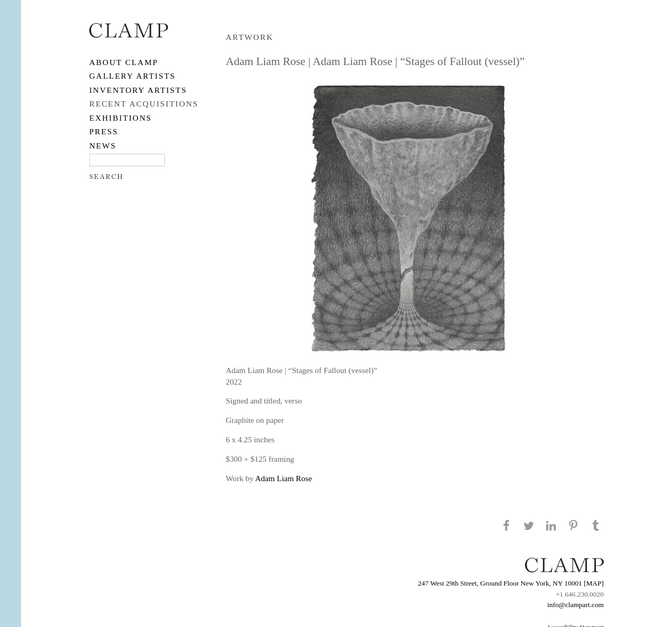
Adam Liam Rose (283, 478)
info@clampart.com (575, 605)
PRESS (104, 131)
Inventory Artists (138, 90)
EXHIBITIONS (120, 118)
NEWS (103, 146)
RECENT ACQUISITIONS (144, 104)
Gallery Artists (133, 76)
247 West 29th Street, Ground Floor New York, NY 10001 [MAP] (511, 583)
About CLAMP (124, 62)
